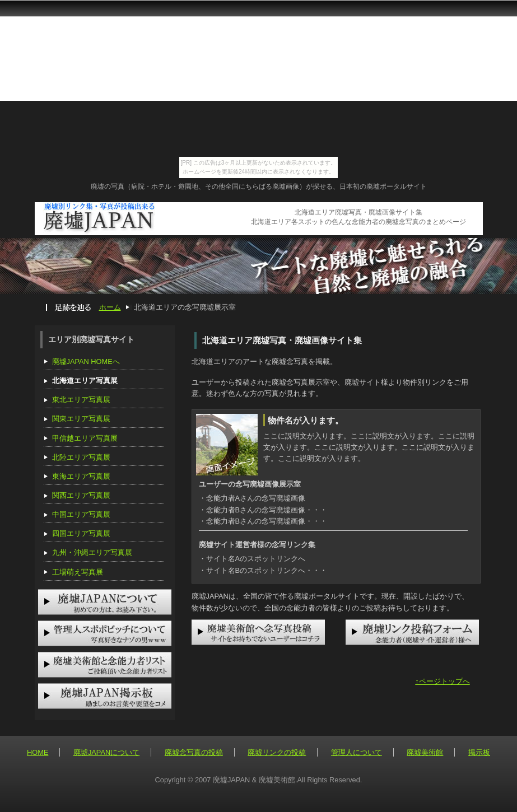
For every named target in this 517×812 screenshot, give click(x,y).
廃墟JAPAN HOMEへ (86, 361)
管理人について (357, 752)
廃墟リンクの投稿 (277, 752)
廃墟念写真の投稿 (194, 752)
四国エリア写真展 (81, 533)
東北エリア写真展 (81, 400)
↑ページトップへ (442, 681)
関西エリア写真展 (81, 495)
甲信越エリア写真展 (85, 438)
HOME (38, 752)
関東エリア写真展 (81, 419)
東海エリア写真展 (81, 476)
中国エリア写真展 (81, 514)
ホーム (110, 307)
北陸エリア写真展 (81, 457)
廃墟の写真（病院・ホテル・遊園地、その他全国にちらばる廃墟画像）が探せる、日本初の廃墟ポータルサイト (259, 186)
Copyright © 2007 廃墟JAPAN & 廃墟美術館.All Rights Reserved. (259, 780)
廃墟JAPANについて (106, 752)
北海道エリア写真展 (85, 381)
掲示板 (479, 752)
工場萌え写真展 (78, 572)
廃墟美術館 (425, 752)
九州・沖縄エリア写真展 (92, 552)
